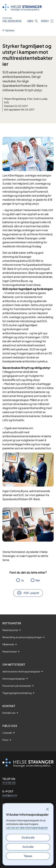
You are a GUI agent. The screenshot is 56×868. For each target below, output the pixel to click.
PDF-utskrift (31, 593)
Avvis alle (28, 847)
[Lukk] (47, 809)
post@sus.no (10, 795)
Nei (38, 580)
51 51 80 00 (9, 783)
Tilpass (28, 856)
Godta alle (28, 837)
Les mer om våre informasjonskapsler (27, 828)
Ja (22, 580)
